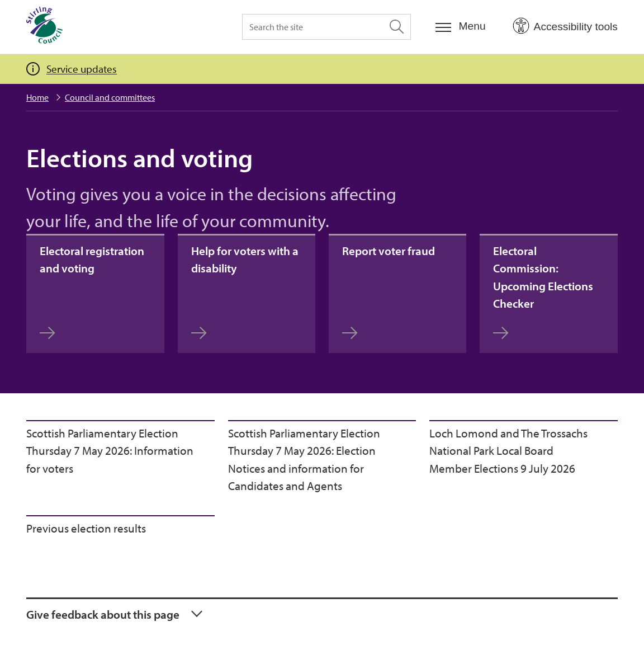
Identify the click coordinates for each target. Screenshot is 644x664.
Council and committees (110, 97)
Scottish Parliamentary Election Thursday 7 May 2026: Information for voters (110, 451)
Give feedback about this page (103, 614)
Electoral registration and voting (92, 291)
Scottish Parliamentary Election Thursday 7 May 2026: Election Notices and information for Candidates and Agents (304, 460)
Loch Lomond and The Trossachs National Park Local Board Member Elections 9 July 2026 (508, 451)
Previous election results (86, 528)
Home (37, 97)
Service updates (82, 69)
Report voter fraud (389, 291)
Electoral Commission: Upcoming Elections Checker (543, 291)
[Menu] (461, 27)
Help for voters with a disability (245, 291)
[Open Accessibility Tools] (565, 26)
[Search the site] (326, 27)
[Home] (44, 27)
